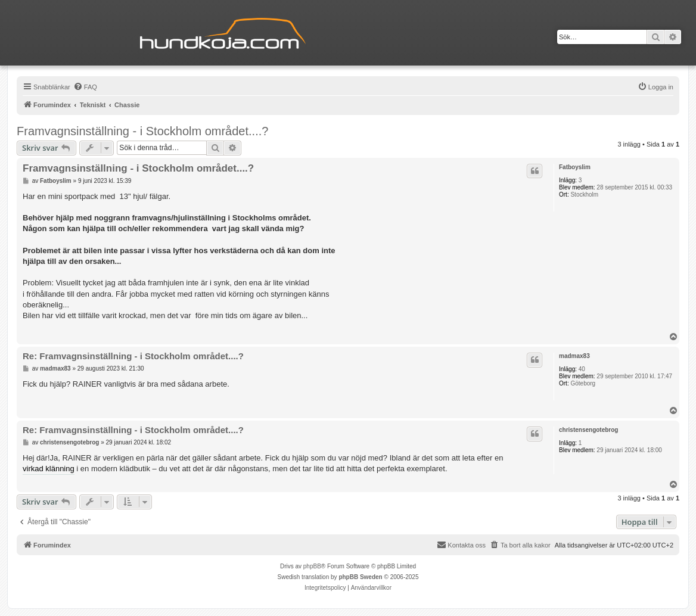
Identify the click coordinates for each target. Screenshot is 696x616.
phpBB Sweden (360, 577)
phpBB (312, 566)
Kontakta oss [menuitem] (461, 545)
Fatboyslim (575, 167)
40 (582, 369)
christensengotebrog (588, 430)
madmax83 (574, 356)
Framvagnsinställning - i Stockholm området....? (142, 131)
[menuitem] (85, 87)
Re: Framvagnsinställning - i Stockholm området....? (133, 356)
